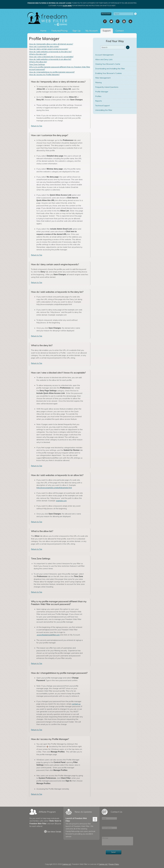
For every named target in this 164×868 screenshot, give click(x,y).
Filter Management (103, 78)
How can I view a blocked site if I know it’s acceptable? (51, 57)
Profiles (98, 96)
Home (43, 31)
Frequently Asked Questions (107, 87)
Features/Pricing (59, 31)
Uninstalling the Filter (104, 110)
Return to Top (37, 126)
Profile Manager (102, 92)
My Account (106, 14)
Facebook (105, 21)
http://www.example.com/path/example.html (54, 488)
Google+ (118, 21)
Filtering (98, 82)
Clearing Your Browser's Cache (108, 64)
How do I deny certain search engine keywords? (49, 49)
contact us (76, 704)
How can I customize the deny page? (44, 46)
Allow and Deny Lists (104, 59)
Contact (120, 31)
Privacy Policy (114, 864)
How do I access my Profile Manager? (44, 74)
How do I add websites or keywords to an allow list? (50, 59)
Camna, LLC (67, 864)
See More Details (53, 832)
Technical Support (102, 106)
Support (107, 31)
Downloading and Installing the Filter (110, 69)
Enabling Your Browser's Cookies (108, 73)
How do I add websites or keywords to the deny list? (50, 52)
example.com (61, 501)
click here (67, 6)
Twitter (111, 21)
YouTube (124, 21)
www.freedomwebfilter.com (48, 635)
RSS (130, 21)
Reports (99, 101)
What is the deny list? (38, 54)
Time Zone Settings (37, 64)
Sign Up (77, 31)
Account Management (104, 55)
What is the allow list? (38, 62)
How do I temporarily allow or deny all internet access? (51, 44)
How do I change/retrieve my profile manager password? (52, 72)
